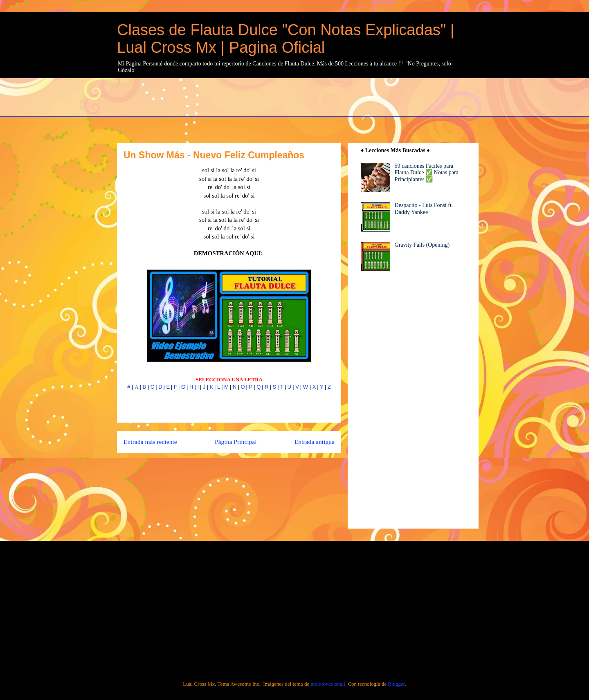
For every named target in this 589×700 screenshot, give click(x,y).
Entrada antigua (315, 442)
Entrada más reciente (150, 442)
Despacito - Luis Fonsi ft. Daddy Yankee (424, 209)
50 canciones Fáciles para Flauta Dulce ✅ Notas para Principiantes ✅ (427, 173)
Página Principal (236, 442)
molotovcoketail (328, 684)
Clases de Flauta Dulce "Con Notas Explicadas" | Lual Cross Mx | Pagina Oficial (286, 39)
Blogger (396, 684)
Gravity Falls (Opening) (422, 245)
